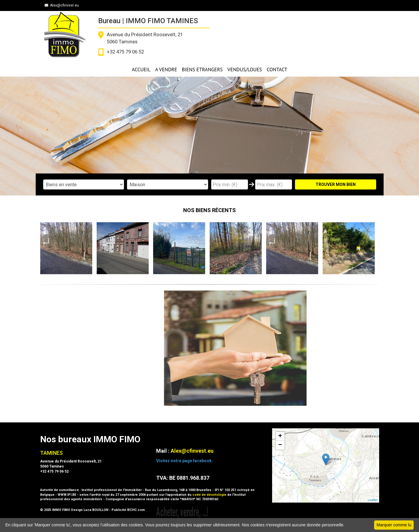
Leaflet (372, 500)
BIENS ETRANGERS (202, 70)
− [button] (280, 445)
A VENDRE (166, 70)
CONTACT (277, 70)
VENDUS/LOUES (245, 70)
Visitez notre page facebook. (185, 461)
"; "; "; (168, 184)
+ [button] (280, 436)
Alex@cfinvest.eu (62, 5)
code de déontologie (209, 495)
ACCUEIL (141, 70)
